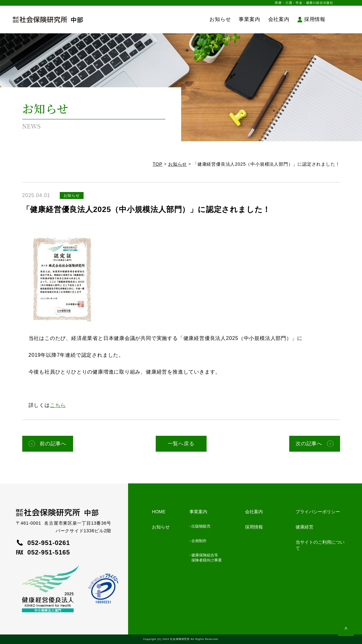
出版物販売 (201, 526)
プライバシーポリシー (318, 512)
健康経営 (304, 527)
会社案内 (279, 19)
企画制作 (199, 541)
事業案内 (249, 19)
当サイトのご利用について (320, 545)
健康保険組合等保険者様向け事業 (207, 558)
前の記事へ (53, 444)
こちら (58, 405)
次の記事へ (309, 444)
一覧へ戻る (181, 444)
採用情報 (315, 19)
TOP (157, 164)
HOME (159, 512)
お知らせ (220, 19)
